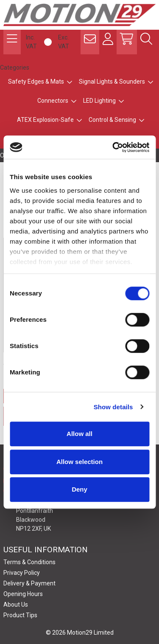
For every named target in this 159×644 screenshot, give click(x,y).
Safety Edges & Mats (36, 82)
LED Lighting (99, 101)
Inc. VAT (31, 42)
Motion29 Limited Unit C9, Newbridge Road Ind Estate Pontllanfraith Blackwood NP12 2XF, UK (57, 510)
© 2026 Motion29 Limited (80, 633)
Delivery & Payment (29, 583)
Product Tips (20, 615)
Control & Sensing (112, 120)
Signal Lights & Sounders (112, 82)
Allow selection (79, 462)
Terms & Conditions (29, 562)
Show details (113, 407)
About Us (16, 605)
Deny (79, 489)
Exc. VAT (64, 42)
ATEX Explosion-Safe (45, 120)
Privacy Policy (22, 573)
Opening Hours (23, 594)
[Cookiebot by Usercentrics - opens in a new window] (113, 147)
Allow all (79, 434)
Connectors (53, 101)
